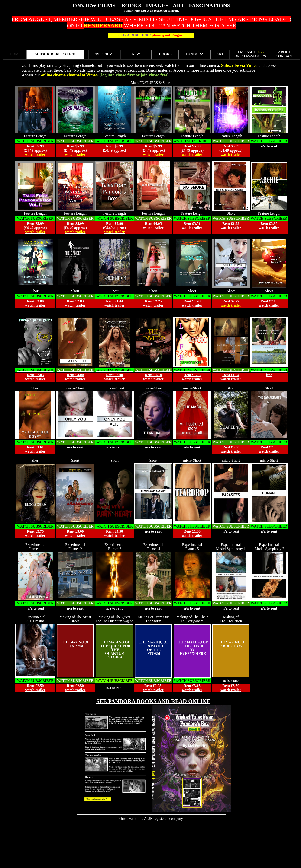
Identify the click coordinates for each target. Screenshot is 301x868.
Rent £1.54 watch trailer (231, 377)
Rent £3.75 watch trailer (35, 533)
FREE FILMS (104, 54)
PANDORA (195, 54)
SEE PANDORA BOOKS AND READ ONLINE (153, 701)
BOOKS (165, 54)
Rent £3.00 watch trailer (35, 303)
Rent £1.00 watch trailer (192, 533)
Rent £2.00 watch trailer (114, 377)
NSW (136, 54)
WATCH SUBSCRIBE (152, 218)
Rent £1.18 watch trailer (153, 377)
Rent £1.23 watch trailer (192, 377)
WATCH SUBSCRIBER (75, 141)
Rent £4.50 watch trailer (114, 533)
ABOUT (284, 52)
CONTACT (284, 56)
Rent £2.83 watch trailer (75, 303)
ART (220, 54)
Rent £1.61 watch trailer (35, 449)
